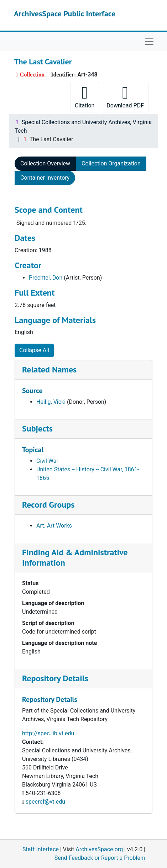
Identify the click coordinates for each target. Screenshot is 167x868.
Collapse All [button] (34, 350)
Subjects (37, 428)
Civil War (47, 461)
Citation (85, 97)
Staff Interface (41, 849)
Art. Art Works (54, 526)
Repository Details (55, 678)
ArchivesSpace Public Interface (65, 14)
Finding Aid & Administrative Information (75, 557)
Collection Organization (111, 163)
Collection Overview (45, 163)
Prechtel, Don (46, 278)
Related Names (49, 369)
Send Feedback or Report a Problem (100, 858)
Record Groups (48, 505)
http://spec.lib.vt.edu (48, 733)
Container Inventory (45, 178)
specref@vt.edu (45, 802)
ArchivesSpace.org (99, 849)
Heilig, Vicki (51, 402)
